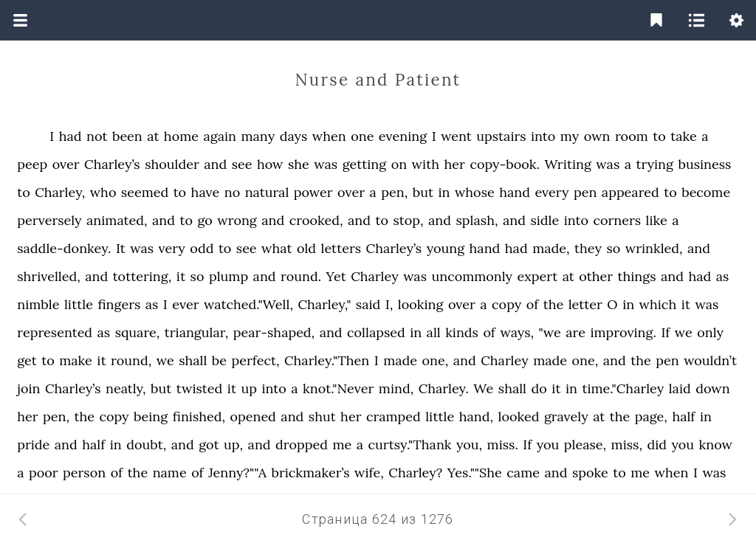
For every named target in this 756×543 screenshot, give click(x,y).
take (684, 136)
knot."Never (338, 388)
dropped (302, 445)
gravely (566, 416)
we (684, 332)
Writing (567, 164)
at (153, 136)
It (121, 248)
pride (33, 445)
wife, (369, 473)
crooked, (316, 220)
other (596, 276)
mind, (396, 388)
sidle (544, 220)
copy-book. (505, 164)
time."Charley (623, 388)
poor (44, 473)
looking (421, 304)
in (444, 192)
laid (680, 388)
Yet (336, 276)
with (426, 164)
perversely (49, 220)
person (84, 473)
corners (617, 220)
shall (193, 360)
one (362, 136)
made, (551, 248)
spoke (590, 473)
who (103, 192)
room (632, 136)
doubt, (146, 445)
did (657, 445)
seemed (145, 192)
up (250, 388)
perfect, (256, 360)
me (342, 445)
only (710, 332)
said (368, 304)
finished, (199, 416)
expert (538, 276)
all (434, 332)
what (276, 248)
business (704, 164)
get (27, 360)
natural (267, 192)
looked (518, 416)
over (66, 164)
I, (389, 304)
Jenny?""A (237, 473)
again (220, 136)
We (483, 388)
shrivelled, (49, 276)
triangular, (197, 332)
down (712, 388)
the (554, 304)
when (329, 136)
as (723, 276)
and (215, 164)
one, (436, 360)
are (575, 332)
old (306, 248)
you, (469, 445)
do (539, 388)
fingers (119, 304)
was (326, 164)
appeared (630, 192)
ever (185, 304)
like (657, 220)
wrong (237, 220)
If (665, 332)
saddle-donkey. (64, 248)
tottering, (142, 276)
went (456, 136)
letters (341, 248)
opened (253, 416)
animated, (117, 220)
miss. (503, 445)
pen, (394, 192)
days (294, 136)
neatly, (126, 388)
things (637, 276)
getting (365, 164)
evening (403, 136)
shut (322, 416)
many (258, 136)
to (659, 136)
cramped (394, 416)
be (219, 360)
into (543, 136)
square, (138, 332)
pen (585, 192)
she (299, 164)
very (172, 248)
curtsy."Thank (410, 445)
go (205, 220)
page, (651, 416)
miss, (627, 445)
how (270, 164)
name (170, 473)
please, (585, 445)
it (181, 276)
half (683, 416)
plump (228, 276)
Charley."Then (327, 360)
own (597, 136)
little (79, 304)
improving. (623, 332)
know (716, 445)
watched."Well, (248, 304)
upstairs (501, 136)
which (658, 304)
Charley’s (112, 164)
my (570, 136)
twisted (199, 388)
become (706, 192)
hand (515, 192)
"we (550, 332)
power (313, 192)
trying (654, 164)
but (423, 192)
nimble (38, 304)
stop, (408, 220)
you (548, 445)
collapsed (376, 332)
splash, (477, 220)
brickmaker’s (310, 473)
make (76, 360)
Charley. (444, 388)
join (28, 388)
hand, (476, 416)
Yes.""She (475, 473)
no (232, 192)
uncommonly (472, 276)
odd (202, 248)
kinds (462, 332)
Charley (374, 276)
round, (131, 360)
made (400, 360)
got (209, 445)
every (551, 192)
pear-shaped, (274, 332)
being (151, 416)
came (523, 473)
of (533, 304)
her (455, 164)
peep (32, 164)
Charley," (324, 304)
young (446, 248)
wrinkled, (654, 248)
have (206, 192)
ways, (517, 332)
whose (475, 192)
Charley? (415, 473)
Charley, (60, 192)
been (127, 136)
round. (301, 276)
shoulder (172, 164)
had (71, 136)
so (613, 248)
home (181, 136)
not (97, 136)
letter (585, 304)
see (242, 164)
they (588, 248)
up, (233, 445)
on (399, 164)
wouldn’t (710, 360)
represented (55, 332)
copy (506, 304)
